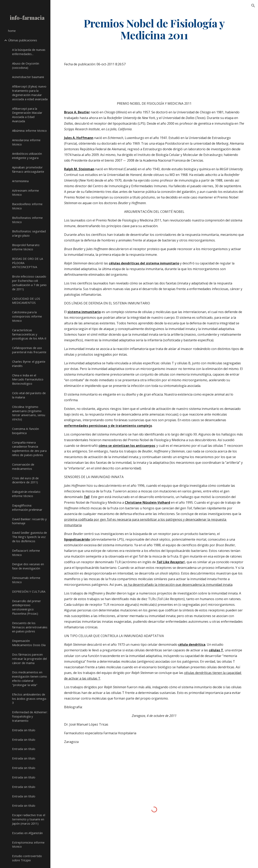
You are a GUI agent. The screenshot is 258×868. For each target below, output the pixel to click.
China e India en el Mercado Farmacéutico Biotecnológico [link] (28, 379)
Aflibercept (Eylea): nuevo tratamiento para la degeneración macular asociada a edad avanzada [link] (30, 93)
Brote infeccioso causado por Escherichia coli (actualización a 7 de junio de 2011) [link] (29, 283)
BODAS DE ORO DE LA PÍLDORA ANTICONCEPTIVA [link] (28, 263)
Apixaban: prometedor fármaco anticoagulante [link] (28, 169)
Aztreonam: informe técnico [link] (25, 193)
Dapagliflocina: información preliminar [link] (27, 507)
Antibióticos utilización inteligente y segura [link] (27, 156)
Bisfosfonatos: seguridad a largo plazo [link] (29, 233)
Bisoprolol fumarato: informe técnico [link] (26, 247)
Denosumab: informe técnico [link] (26, 580)
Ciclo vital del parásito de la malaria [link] (29, 395)
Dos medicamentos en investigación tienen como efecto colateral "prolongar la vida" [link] (30, 678)
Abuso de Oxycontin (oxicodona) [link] (26, 65)
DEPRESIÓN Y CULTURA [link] (29, 591)
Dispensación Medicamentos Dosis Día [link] (29, 643)
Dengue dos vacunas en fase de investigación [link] (28, 566)
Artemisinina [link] (20, 181)
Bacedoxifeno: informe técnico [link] (27, 206)
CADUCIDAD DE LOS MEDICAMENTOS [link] (26, 301)
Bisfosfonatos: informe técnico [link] (27, 220)
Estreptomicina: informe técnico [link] (28, 844)
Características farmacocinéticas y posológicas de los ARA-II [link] (29, 334)
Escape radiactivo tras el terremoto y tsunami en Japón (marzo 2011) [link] (29, 819)
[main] (154, 29)
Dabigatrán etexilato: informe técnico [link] (26, 494)
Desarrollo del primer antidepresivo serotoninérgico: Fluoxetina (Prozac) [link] (27, 607)
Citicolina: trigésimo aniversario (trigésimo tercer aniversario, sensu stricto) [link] (29, 413)
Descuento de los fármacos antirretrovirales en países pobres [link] (30, 627)
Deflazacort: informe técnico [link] (26, 553)
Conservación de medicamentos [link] (23, 466)
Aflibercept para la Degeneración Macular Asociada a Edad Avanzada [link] (27, 115)
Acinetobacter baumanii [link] (28, 77)
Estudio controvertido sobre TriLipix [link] (27, 858)
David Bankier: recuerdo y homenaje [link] (29, 521)
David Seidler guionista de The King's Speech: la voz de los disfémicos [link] (30, 537)
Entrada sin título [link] (24, 730)
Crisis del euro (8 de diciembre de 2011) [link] (25, 480)
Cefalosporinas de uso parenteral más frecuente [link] (29, 350)
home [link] (12, 31)
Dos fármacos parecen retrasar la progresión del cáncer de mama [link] (29, 659)
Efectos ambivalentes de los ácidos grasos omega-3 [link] (30, 699)
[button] (253, 6)
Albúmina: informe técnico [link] (29, 131)
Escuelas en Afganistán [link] (27, 833)
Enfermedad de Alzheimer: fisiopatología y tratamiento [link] (30, 716)
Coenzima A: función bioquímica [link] (25, 431)
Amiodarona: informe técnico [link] (26, 142)
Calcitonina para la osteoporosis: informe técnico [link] (27, 316)
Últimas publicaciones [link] (23, 40)
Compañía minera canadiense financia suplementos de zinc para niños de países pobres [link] (29, 449)
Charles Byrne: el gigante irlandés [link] (29, 364)
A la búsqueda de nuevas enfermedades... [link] (29, 52)
